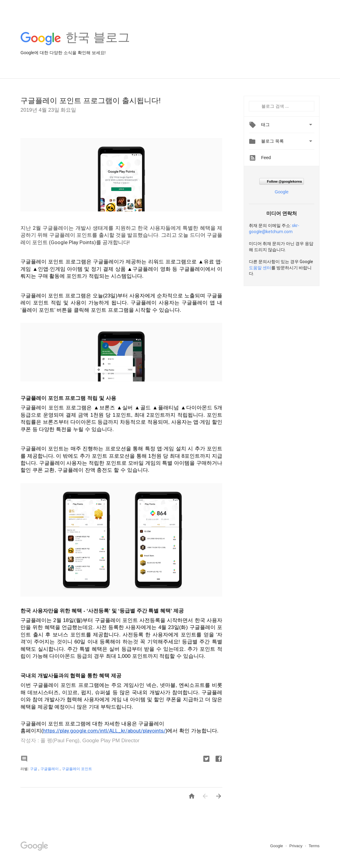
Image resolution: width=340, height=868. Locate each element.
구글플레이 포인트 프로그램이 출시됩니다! (91, 101)
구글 (34, 769)
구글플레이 (50, 769)
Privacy (296, 846)
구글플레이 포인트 (77, 769)
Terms (314, 846)
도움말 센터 (260, 268)
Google (281, 192)
